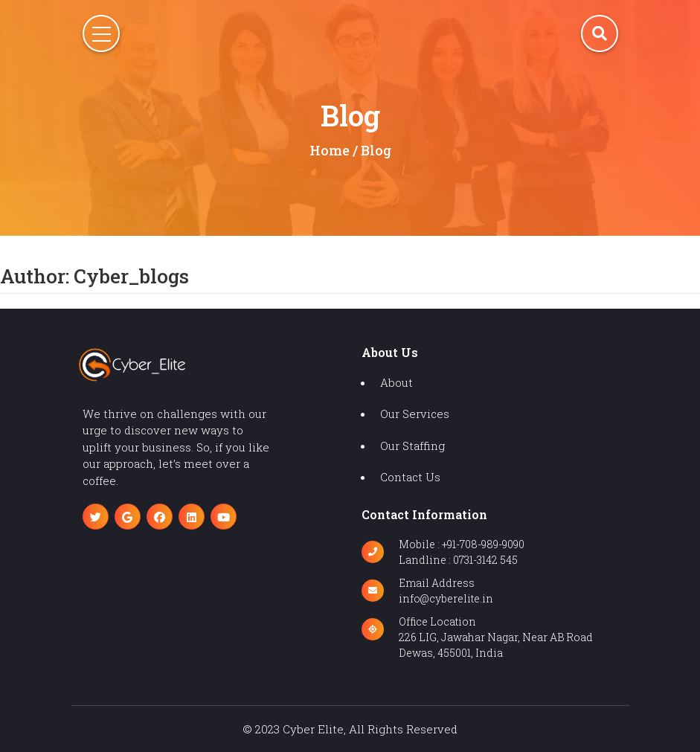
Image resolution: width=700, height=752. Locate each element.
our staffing (412, 446)
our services (415, 414)
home (330, 150)
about (396, 382)
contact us (410, 477)
